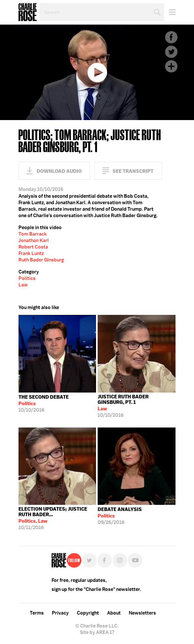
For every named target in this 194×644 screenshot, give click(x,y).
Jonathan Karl (34, 240)
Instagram (120, 560)
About (114, 613)
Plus (171, 66)
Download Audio (59, 171)
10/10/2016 (44, 404)
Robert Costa (33, 247)
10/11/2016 (57, 518)
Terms (37, 613)
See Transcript (133, 171)
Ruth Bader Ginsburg (41, 260)
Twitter (171, 52)
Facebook (171, 37)
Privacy (60, 613)
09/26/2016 (120, 516)
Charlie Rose (28, 12)
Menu (170, 12)
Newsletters (142, 613)
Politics (27, 278)
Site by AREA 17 (97, 632)
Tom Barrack (33, 234)
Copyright (88, 613)
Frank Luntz (31, 253)
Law (23, 285)
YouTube (135, 560)
